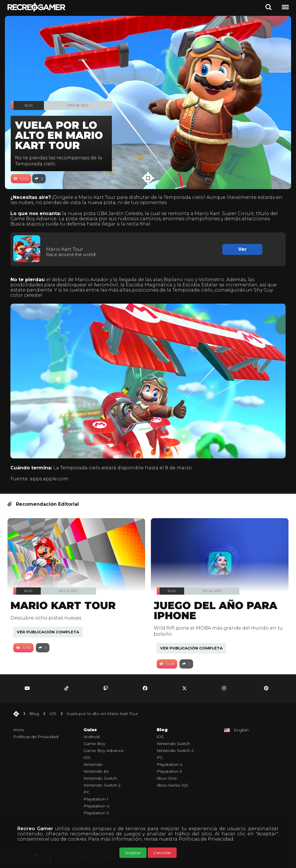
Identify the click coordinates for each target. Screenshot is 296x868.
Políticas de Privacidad (206, 839)
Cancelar (162, 853)
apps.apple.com (52, 475)
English (241, 726)
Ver (240, 249)
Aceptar (133, 853)
